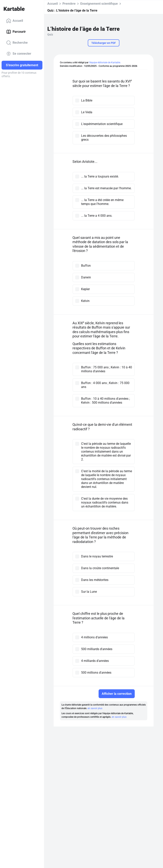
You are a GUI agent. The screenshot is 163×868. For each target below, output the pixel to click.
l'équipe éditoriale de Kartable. (105, 63)
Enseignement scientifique (99, 4)
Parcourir (16, 32)
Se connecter (19, 54)
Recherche (17, 43)
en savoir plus (95, 708)
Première (69, 4)
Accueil (15, 21)
